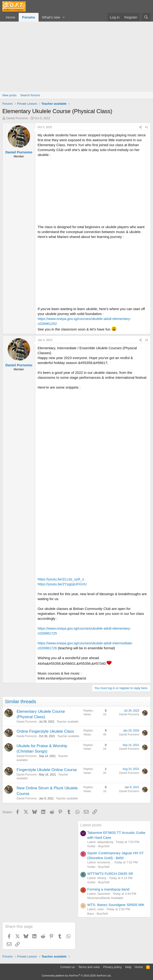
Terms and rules (89, 967)
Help (128, 967)
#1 (147, 127)
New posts (9, 95)
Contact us (68, 967)
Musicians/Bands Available (105, 898)
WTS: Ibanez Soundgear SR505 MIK (116, 905)
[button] (64, 17)
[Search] (146, 17)
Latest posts (91, 825)
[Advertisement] (76, 57)
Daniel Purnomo (17, 118)
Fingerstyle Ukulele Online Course (47, 770)
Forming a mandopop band (108, 889)
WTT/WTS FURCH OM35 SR (110, 874)
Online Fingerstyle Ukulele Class (45, 731)
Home (11, 17)
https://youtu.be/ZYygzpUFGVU (62, 584)
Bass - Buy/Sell (98, 914)
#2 (147, 340)
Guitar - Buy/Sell (98, 846)
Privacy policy (112, 967)
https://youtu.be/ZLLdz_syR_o (61, 579)
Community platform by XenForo (77, 976)
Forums (29, 17)
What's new (51, 17)
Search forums (30, 95)
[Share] (140, 127)
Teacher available (67, 722)
